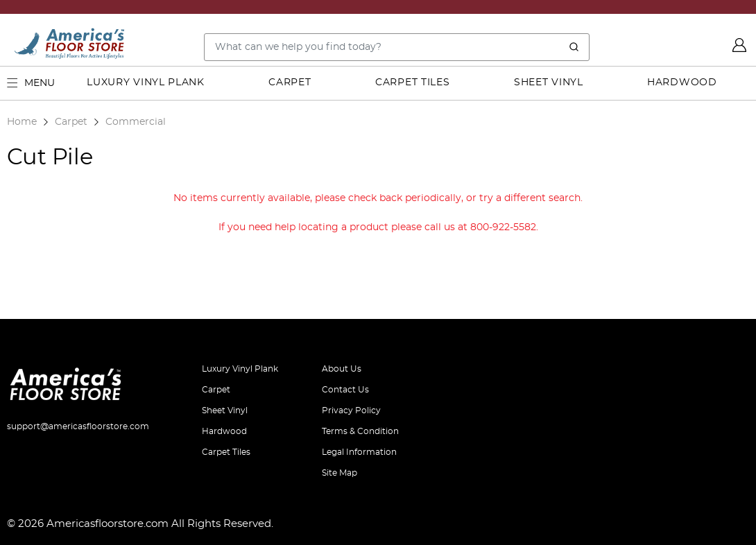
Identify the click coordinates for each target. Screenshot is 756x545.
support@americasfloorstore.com (78, 426)
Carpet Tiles (412, 83)
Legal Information (359, 452)
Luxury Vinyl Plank (146, 83)
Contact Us (345, 390)
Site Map (340, 473)
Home (22, 122)
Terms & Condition (360, 431)
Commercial (136, 122)
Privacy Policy (351, 410)
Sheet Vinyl (549, 83)
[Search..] (397, 47)
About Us (342, 369)
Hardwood (682, 83)
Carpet (290, 83)
